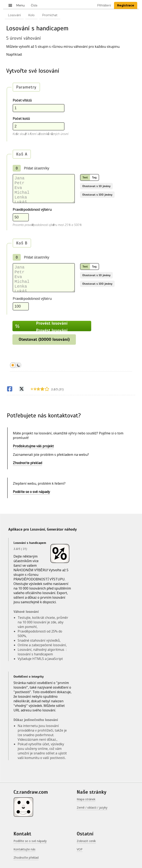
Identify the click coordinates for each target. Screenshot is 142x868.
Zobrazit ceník (86, 841)
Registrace (126, 5)
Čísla (34, 5)
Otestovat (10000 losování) (44, 340)
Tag (94, 177)
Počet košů (21, 119)
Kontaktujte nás (24, 849)
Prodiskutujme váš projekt (33, 446)
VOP (80, 849)
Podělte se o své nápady (31, 492)
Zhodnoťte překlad (27, 463)
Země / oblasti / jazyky (92, 807)
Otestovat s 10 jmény (96, 186)
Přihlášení (104, 5)
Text (85, 177)
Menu (16, 5)
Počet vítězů (22, 100)
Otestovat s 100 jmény (97, 195)
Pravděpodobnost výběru (32, 210)
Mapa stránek (86, 799)
